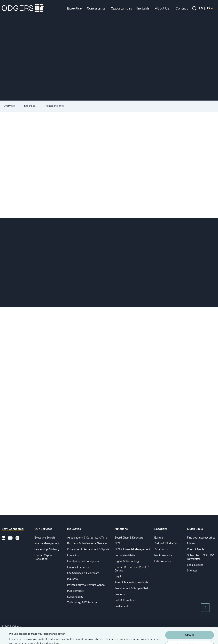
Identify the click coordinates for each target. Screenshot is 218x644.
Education (73, 555)
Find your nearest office (201, 538)
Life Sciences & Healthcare (83, 573)
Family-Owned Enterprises (83, 561)
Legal (118, 577)
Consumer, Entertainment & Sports (88, 549)
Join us (191, 543)
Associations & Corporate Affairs (87, 538)
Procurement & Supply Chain (132, 588)
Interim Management (47, 543)
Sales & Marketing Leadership (132, 583)
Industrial (73, 579)
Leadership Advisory (47, 549)
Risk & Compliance (126, 600)
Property (120, 594)
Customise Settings (190, 629)
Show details (16, 637)
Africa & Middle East (166, 543)
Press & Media (196, 549)
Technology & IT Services (82, 603)
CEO (117, 543)
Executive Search (45, 538)
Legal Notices (195, 565)
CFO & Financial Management (132, 549)
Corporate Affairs (125, 555)
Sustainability (75, 597)
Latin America (163, 561)
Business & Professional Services (87, 543)
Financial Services (78, 567)
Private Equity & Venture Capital (86, 585)
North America (163, 555)
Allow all (190, 620)
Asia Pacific (161, 549)
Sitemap (192, 571)
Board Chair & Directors (129, 538)
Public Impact (75, 591)
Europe (159, 538)
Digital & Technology (127, 561)
